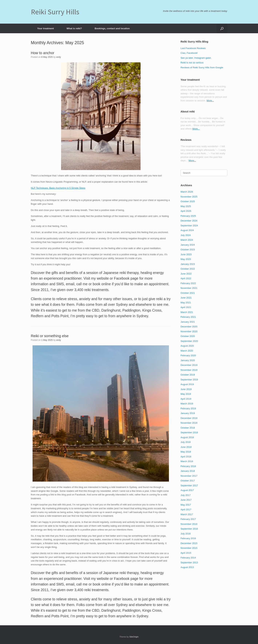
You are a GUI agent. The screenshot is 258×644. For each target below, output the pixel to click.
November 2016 (189, 524)
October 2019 (188, 375)
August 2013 (187, 567)
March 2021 (187, 312)
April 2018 (186, 457)
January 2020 (188, 360)
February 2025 (188, 216)
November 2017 (189, 476)
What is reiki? (74, 28)
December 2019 (189, 365)
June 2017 (186, 500)
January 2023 (188, 264)
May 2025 (186, 206)
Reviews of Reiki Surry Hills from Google (202, 67)
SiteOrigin (134, 637)
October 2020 (188, 336)
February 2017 (188, 519)
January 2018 (188, 471)
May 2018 (186, 452)
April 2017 (186, 509)
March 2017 (187, 514)
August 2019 (187, 384)
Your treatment (46, 28)
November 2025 (189, 197)
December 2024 (189, 221)
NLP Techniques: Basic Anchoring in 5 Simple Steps (58, 188)
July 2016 (186, 534)
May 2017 (186, 505)
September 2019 (189, 380)
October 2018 (188, 428)
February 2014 (188, 558)
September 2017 (189, 485)
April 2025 (186, 211)
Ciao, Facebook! (189, 53)
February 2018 (188, 466)
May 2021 (186, 303)
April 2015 (186, 553)
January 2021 (188, 322)
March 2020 (187, 351)
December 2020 (189, 327)
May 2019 (186, 394)
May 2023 (186, 259)
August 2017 (187, 490)
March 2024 (187, 240)
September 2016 (189, 529)
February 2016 (188, 538)
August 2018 (187, 437)
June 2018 (186, 447)
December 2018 (189, 418)
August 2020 (187, 346)
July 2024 (186, 235)
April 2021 (186, 307)
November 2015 (189, 548)
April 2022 (186, 278)
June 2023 (186, 254)
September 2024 (189, 226)
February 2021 (188, 317)
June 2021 (186, 298)
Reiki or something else (50, 336)
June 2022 (186, 274)
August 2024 (187, 230)
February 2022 (188, 283)
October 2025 (188, 201)
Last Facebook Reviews (193, 48)
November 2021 (189, 288)
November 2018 (189, 423)
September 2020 (189, 341)
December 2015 (189, 543)
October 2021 (188, 293)
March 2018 (187, 461)
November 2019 (189, 370)
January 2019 (188, 413)
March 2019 (187, 404)
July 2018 (186, 442)
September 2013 (189, 563)
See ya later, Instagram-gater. (196, 58)
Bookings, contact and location (112, 28)
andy (59, 57)
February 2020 (188, 355)
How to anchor (43, 53)
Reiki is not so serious (192, 63)
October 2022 (188, 269)
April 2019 (186, 399)
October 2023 (188, 250)
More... (210, 101)
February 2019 (188, 408)
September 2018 (189, 432)
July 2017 (186, 495)
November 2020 (189, 331)
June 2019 (186, 389)
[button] (222, 28)
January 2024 (188, 245)
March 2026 (187, 192)
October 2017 (188, 481)
